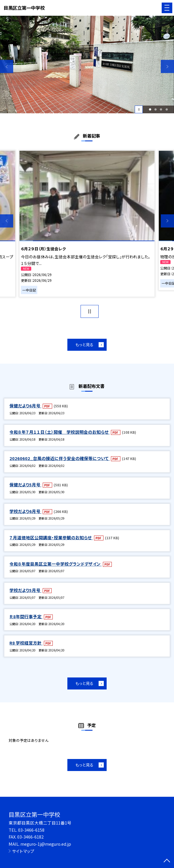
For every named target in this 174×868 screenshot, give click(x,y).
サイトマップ (23, 851)
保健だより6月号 (25, 406)
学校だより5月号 (25, 590)
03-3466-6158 (31, 830)
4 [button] (167, 109)
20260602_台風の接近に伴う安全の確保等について (59, 458)
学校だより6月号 (25, 511)
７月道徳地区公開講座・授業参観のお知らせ (51, 537)
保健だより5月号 (25, 484)
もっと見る (84, 344)
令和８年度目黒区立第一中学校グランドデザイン (55, 564)
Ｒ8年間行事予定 (26, 616)
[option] (87, 65)
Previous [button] (7, 67)
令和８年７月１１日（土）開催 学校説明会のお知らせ (59, 432)
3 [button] (161, 109)
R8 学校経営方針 (26, 643)
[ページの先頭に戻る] (167, 861)
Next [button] (167, 67)
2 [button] (156, 109)
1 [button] (150, 109)
